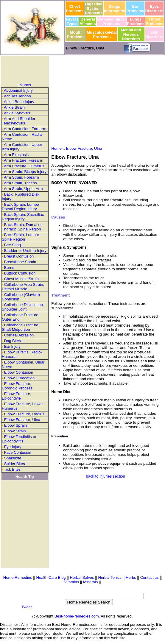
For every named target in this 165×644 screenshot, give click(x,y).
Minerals (90, 582)
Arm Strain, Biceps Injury (25, 172)
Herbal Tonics (110, 577)
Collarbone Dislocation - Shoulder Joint (24, 307)
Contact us (150, 577)
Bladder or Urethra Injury (25, 251)
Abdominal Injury (18, 90)
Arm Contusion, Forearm (25, 129)
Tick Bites (12, 469)
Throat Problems (154, 21)
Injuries (25, 85)
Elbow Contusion (19, 372)
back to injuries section (106, 476)
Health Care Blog (51, 577)
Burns (9, 268)
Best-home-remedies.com (77, 616)
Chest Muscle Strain (21, 279)
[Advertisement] (25, 69)
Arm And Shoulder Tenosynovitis (18, 121)
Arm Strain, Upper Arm (23, 189)
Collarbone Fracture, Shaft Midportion (21, 327)
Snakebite (13, 458)
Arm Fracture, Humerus (24, 166)
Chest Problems (75, 9)
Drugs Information (115, 9)
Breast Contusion (19, 256)
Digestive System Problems (94, 8)
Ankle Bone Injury (19, 102)
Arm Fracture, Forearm (24, 160)
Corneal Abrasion (19, 335)
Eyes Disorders (154, 9)
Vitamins (72, 582)
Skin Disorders (154, 35)
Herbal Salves (83, 577)
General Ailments (88, 21)
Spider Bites (15, 464)
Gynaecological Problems (111, 21)
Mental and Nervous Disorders (131, 34)
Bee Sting (13, 245)
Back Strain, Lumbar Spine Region (20, 237)
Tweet (27, 607)
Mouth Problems (76, 35)
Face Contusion (18, 452)
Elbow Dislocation (20, 378)
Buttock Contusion (20, 273)
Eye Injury (13, 447)
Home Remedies (18, 577)
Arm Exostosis (16, 155)
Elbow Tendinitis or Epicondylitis (19, 439)
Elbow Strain (15, 431)
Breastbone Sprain (20, 262)
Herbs (131, 577)
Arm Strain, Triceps (20, 183)
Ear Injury (13, 346)
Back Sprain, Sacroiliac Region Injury (23, 217)
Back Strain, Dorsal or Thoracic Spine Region (22, 227)
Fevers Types (72, 21)
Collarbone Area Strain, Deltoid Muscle (23, 287)
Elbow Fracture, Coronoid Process (17, 386)
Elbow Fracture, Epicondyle (17, 396)
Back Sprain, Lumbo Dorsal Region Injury (20, 207)
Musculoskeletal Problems (102, 35)
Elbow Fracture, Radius (24, 414)
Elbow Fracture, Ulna (22, 420)
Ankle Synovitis (17, 113)
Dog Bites (13, 341)
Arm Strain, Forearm (21, 177)
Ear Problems (135, 9)
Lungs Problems (136, 21)
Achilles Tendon (17, 96)
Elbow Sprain (16, 425)
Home (56, 148)
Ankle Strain (14, 107)
